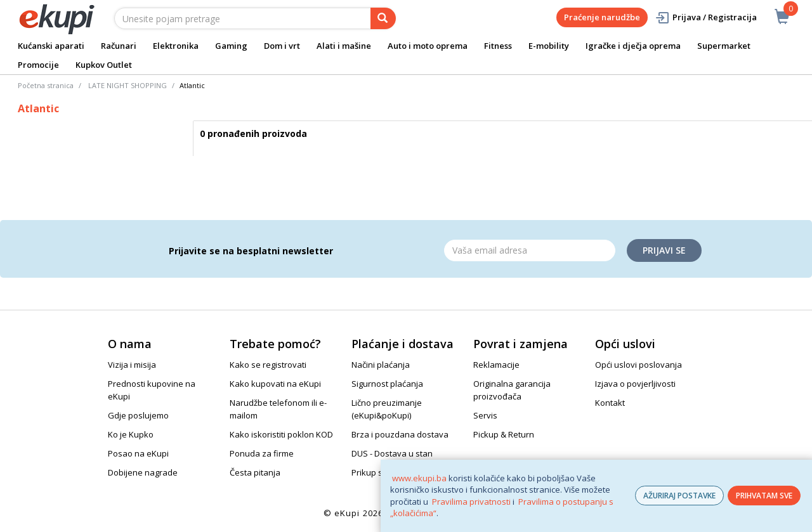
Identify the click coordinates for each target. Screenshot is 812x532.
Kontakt (610, 403)
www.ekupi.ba (419, 478)
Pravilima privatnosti (471, 502)
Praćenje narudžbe (602, 17)
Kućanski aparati (51, 46)
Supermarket (724, 46)
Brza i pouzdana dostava (400, 434)
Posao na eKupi (138, 453)
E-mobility (549, 46)
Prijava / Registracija (706, 17)
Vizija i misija (132, 365)
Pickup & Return (504, 434)
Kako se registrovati (268, 365)
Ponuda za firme (262, 453)
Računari (119, 46)
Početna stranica (46, 85)
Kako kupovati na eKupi (275, 384)
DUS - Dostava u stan (392, 453)
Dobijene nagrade (143, 472)
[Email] (530, 250)
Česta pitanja (255, 472)
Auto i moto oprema (428, 46)
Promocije (38, 65)
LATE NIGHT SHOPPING (128, 85)
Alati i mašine (344, 46)
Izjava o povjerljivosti (635, 384)
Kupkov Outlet (104, 65)
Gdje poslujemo (138, 415)
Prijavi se (664, 250)
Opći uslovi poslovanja (638, 365)
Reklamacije (496, 365)
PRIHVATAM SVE (764, 496)
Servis (485, 415)
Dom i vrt (282, 46)
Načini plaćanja (381, 365)
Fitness (498, 46)
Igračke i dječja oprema (633, 46)
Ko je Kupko (131, 434)
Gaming (231, 46)
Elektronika (176, 46)
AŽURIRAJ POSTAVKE (679, 496)
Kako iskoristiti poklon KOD (281, 434)
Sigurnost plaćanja (387, 384)
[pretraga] (383, 18)
